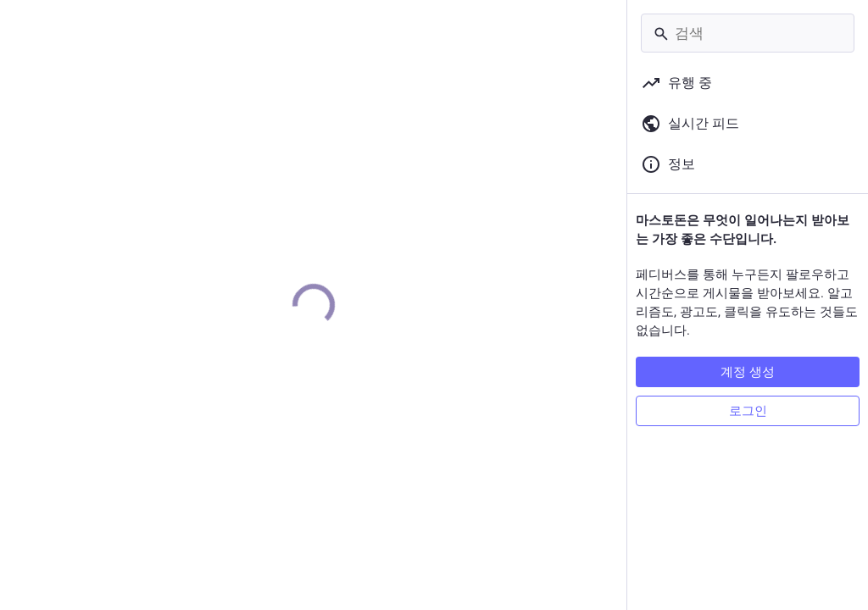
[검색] (748, 33)
